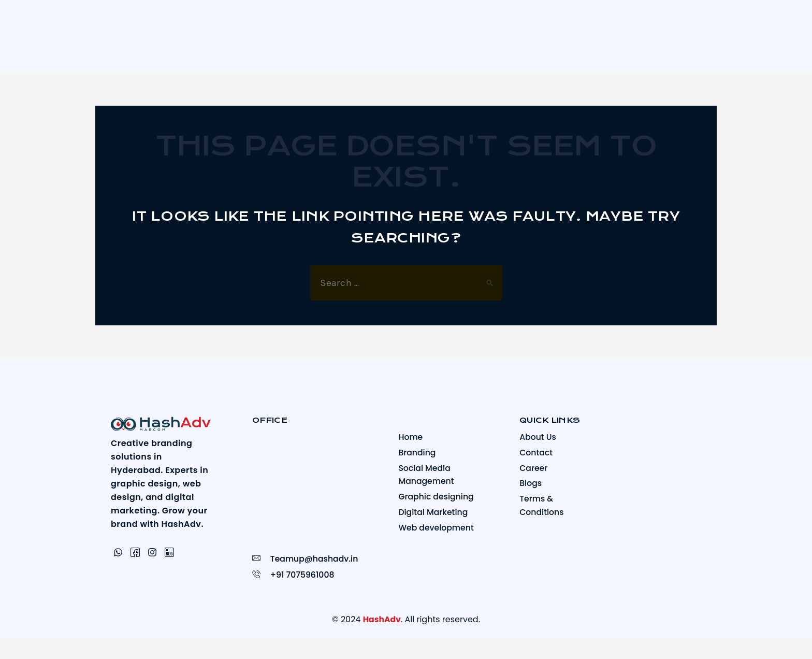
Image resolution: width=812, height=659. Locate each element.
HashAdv (382, 619)
